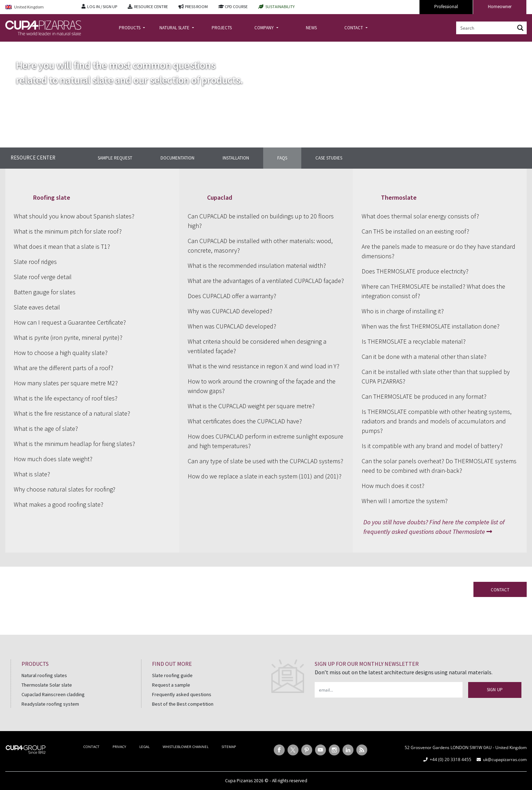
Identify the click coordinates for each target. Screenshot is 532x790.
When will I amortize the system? (405, 501)
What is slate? (32, 474)
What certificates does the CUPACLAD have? (245, 421)
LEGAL (144, 747)
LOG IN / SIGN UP (102, 7)
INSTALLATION (236, 158)
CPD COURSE (236, 7)
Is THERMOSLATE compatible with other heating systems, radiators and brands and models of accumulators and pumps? (437, 421)
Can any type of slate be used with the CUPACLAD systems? (265, 461)
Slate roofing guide (172, 675)
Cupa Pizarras (239, 781)
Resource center (33, 158)
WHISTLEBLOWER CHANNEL (186, 747)
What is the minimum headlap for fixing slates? (74, 444)
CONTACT (354, 28)
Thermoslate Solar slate (47, 685)
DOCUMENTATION (177, 158)
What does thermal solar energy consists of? (420, 216)
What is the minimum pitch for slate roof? (68, 231)
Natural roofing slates (44, 675)
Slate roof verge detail (43, 277)
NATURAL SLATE (175, 28)
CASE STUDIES (329, 158)
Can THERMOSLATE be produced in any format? (424, 396)
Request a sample (171, 685)
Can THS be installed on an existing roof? (415, 231)
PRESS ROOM (196, 7)
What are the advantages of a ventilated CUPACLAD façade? (266, 281)
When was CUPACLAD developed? (232, 326)
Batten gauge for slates (45, 292)
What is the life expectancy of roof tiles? (66, 398)
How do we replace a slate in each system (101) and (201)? (265, 476)
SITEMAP (229, 747)
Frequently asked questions (182, 694)
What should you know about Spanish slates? (74, 216)
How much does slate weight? (53, 459)
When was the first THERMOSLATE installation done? (431, 326)
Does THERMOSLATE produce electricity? (415, 271)
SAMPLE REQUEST (115, 158)
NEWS (311, 28)
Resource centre (41, 47)
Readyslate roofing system (50, 704)
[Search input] (486, 28)
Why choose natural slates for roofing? (65, 489)
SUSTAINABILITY (280, 7)
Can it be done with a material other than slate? (424, 357)
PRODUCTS (130, 28)
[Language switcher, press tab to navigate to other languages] (38, 7)
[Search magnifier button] (520, 28)
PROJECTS (222, 28)
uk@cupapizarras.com (505, 759)
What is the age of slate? (46, 429)
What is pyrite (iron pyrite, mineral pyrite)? (68, 337)
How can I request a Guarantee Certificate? (70, 322)
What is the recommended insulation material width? (257, 266)
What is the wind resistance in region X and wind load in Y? (264, 366)
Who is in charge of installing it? (403, 311)
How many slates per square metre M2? (66, 383)
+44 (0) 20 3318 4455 (451, 759)
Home (11, 47)
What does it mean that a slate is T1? (62, 246)
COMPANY (265, 28)
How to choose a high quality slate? (61, 353)
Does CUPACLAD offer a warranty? (232, 296)
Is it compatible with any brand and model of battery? (432, 446)
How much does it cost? (393, 486)
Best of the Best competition (183, 704)
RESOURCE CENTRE (151, 7)
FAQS (282, 158)
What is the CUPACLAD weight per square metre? (251, 406)
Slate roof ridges (35, 262)
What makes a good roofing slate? (59, 504)
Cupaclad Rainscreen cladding (53, 694)
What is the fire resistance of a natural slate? (72, 413)
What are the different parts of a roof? (64, 368)
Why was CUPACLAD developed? (230, 311)
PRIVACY (119, 747)
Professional (446, 7)
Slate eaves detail (37, 307)
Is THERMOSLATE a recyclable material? (414, 341)
